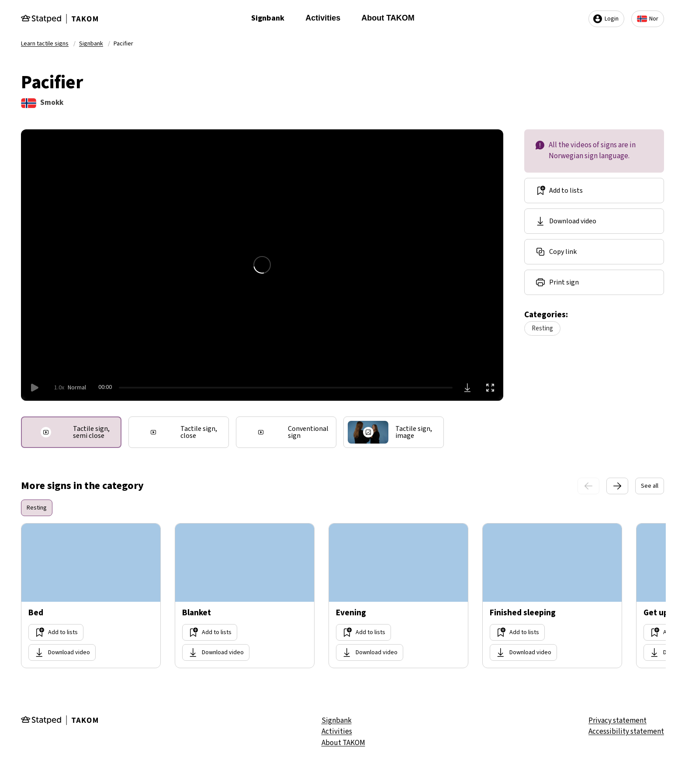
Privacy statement (618, 721)
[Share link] (594, 252)
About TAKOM (388, 18)
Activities (323, 18)
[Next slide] (617, 486)
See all (650, 486)
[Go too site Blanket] (245, 596)
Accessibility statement (626, 732)
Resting (542, 328)
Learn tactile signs (45, 44)
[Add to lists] (594, 191)
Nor (648, 19)
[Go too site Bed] (91, 596)
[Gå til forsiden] (59, 19)
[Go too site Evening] (398, 596)
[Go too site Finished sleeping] (552, 596)
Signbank (268, 18)
